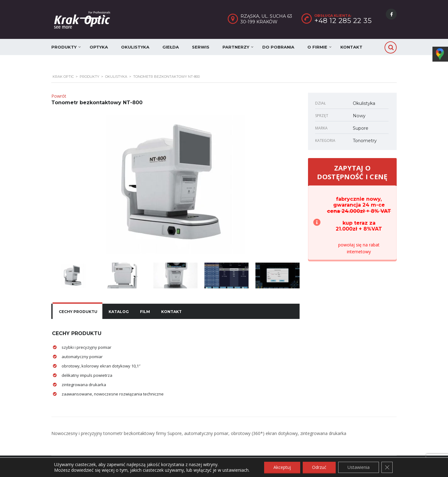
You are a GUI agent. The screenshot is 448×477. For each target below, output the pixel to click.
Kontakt (351, 47)
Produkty (64, 47)
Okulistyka (135, 47)
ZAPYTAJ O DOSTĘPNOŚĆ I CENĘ (352, 172)
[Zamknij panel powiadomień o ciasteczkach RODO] (387, 467)
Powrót (59, 96)
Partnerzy (236, 47)
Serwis (201, 47)
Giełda (171, 47)
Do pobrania (278, 47)
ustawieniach (236, 470)
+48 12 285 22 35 (343, 21)
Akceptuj (282, 467)
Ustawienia (359, 467)
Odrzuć (319, 467)
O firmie (317, 47)
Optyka (99, 47)
